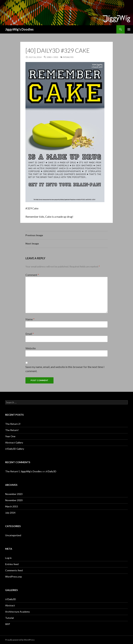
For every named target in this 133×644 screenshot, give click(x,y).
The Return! (12, 430)
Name (30, 319)
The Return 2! (13, 424)
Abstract (10, 605)
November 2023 (14, 494)
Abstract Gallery (14, 442)
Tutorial (9, 618)
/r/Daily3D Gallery (15, 449)
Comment (32, 275)
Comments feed (14, 570)
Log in (8, 558)
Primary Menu (129, 29)
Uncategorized (13, 535)
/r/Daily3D (68, 57)
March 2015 (12, 506)
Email (30, 334)
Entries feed (12, 564)
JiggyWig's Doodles (19, 29)
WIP (8, 624)
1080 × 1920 (52, 57)
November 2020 (14, 500)
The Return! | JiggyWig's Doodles (23, 471)
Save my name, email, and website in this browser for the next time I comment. (65, 369)
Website (31, 348)
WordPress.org (13, 577)
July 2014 (10, 513)
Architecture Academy (17, 612)
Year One (10, 436)
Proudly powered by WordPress (20, 640)
